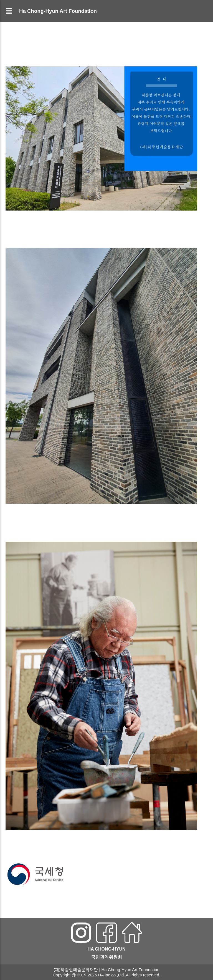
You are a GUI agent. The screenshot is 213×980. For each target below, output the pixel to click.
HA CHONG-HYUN (106, 949)
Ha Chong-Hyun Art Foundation (58, 11)
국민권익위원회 (106, 957)
